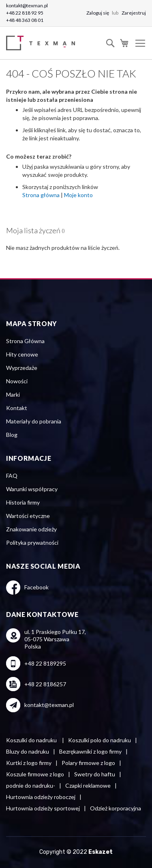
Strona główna (41, 195)
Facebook (36, 587)
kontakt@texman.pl (27, 5)
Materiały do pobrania (34, 421)
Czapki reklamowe (88, 785)
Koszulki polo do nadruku (100, 740)
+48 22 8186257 (45, 684)
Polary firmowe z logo (88, 763)
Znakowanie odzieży (31, 529)
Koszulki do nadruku (32, 740)
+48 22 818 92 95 (25, 13)
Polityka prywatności (32, 542)
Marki (13, 394)
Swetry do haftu (95, 774)
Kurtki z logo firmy (29, 763)
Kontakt (17, 408)
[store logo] (43, 43)
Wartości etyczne (28, 516)
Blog (12, 435)
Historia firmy (23, 502)
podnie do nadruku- (31, 785)
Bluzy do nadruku (28, 751)
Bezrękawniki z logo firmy (90, 751)
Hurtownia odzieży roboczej (41, 797)
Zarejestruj (134, 13)
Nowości (17, 381)
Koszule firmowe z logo (35, 774)
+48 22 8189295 (45, 663)
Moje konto (78, 195)
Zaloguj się (98, 13)
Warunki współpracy (32, 489)
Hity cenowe (22, 354)
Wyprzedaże (22, 368)
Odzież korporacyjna (116, 808)
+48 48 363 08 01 (25, 20)
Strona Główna (25, 341)
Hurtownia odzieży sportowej (43, 808)
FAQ (12, 476)
